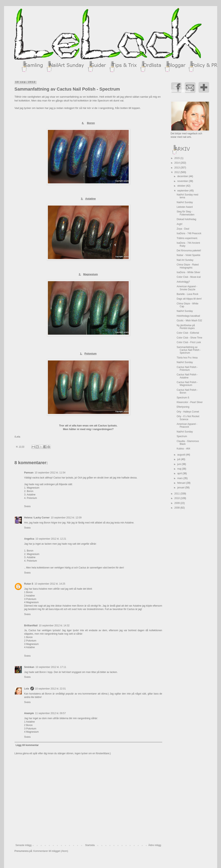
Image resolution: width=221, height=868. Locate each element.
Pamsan (29, 473)
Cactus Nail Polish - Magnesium (187, 384)
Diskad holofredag (186, 219)
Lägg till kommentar (27, 745)
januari (181, 488)
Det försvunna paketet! (189, 251)
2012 (177, 172)
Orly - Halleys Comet (188, 412)
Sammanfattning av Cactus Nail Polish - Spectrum (189, 350)
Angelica (29, 539)
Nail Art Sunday (185, 260)
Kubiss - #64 (183, 449)
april (180, 473)
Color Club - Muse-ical (189, 277)
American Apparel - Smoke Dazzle (187, 288)
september (183, 191)
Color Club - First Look (189, 342)
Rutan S (29, 584)
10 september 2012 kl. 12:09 (66, 518)
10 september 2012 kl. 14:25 (50, 584)
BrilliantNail (31, 626)
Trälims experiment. (187, 238)
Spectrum (182, 436)
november (183, 181)
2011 (177, 494)
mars (180, 478)
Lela (27, 689)
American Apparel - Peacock (187, 425)
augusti (181, 455)
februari (182, 483)
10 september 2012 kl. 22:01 (51, 689)
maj (179, 469)
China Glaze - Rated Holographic (188, 266)
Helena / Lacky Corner (37, 518)
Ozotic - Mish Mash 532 (189, 321)
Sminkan (29, 667)
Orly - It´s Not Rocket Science (188, 418)
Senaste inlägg (24, 845)
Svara (27, 506)
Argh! (179, 224)
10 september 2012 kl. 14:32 (54, 626)
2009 (177, 503)
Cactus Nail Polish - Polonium (187, 369)
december (183, 176)
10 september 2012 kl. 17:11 (51, 667)
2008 (177, 508)
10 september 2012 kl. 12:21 (51, 539)
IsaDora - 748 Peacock (189, 233)
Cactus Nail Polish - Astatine (187, 376)
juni (179, 464)
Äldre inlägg (155, 845)
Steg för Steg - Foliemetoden (185, 213)
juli (179, 459)
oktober (182, 186)
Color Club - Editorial (188, 333)
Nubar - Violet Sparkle (188, 255)
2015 (177, 158)
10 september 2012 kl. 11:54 (50, 473)
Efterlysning (183, 407)
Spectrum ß (183, 398)
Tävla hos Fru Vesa (187, 358)
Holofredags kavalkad (188, 316)
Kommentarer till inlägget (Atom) (51, 851)
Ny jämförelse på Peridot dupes (186, 327)
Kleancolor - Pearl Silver (190, 402)
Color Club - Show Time (189, 338)
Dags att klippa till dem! (189, 299)
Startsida (90, 845)
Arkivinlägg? (183, 282)
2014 (177, 163)
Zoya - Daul (183, 229)
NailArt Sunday (185, 202)
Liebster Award (185, 207)
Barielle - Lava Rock (187, 294)
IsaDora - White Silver (188, 272)
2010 (177, 498)
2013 (177, 168)
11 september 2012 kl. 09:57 (51, 713)
